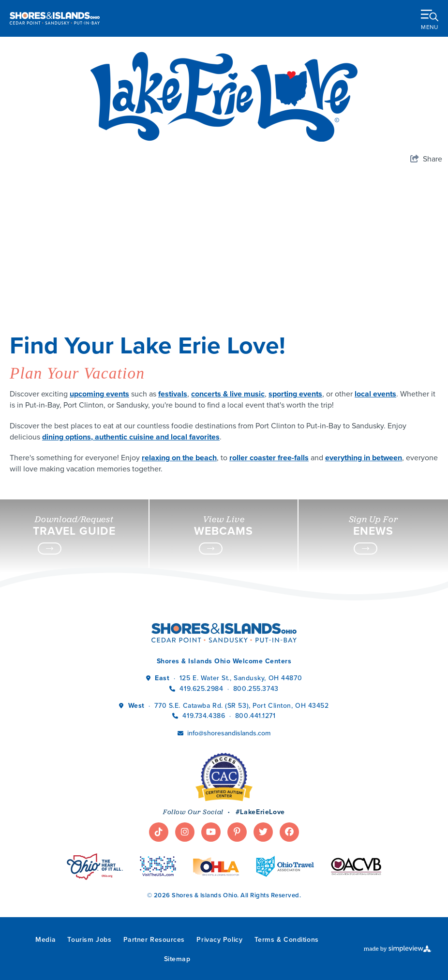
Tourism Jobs (89, 940)
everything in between (364, 458)
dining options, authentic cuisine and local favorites (131, 437)
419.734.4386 (205, 716)
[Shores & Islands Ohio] (55, 18)
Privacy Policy (219, 940)
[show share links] (426, 159)
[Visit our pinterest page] (237, 832)
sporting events (295, 394)
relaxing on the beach (179, 458)
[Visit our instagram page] (185, 832)
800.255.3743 (256, 689)
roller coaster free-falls (269, 458)
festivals (173, 394)
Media (45, 940)
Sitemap (177, 959)
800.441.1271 (255, 716)
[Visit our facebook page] (289, 832)
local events (375, 394)
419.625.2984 (201, 689)
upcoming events (99, 394)
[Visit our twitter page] (263, 832)
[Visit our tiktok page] (159, 832)
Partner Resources (154, 940)
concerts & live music (228, 394)
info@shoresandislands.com (229, 733)
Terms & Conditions (287, 940)
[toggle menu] (430, 18)
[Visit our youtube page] (211, 832)
